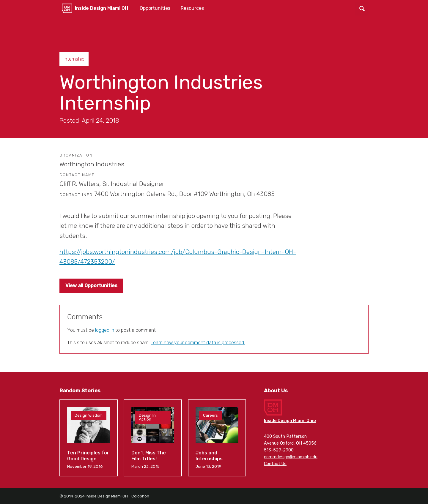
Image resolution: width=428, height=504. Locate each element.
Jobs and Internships (217, 438)
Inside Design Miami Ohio (290, 421)
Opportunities (155, 8)
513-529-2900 (279, 450)
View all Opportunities (91, 286)
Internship (74, 59)
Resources (192, 8)
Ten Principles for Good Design (89, 438)
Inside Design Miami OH (102, 8)
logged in (105, 330)
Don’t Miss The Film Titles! (153, 438)
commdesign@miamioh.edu (291, 457)
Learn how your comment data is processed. (198, 343)
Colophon (140, 496)
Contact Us (275, 464)
